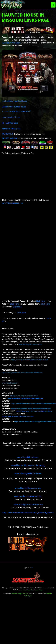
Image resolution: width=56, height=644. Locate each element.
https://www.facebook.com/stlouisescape (18, 416)
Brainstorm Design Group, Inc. (20, 594)
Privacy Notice (39, 590)
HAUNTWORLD (7, 134)
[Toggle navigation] (53, 5)
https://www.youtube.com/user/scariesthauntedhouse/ (22, 373)
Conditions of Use (28, 590)
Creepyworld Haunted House (14, 107)
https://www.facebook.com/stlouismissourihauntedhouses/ (34, 404)
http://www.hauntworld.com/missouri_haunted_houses (28, 513)
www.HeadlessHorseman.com (28, 496)
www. (18, 488)
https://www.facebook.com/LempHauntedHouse (34, 411)
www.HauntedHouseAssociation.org (28, 465)
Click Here (40, 301)
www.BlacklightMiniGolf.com (28, 473)
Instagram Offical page (11, 129)
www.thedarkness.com (10, 383)
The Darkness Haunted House (15, 101)
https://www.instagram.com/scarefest (24, 396)
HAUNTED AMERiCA (9, 138)
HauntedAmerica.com (31, 488)
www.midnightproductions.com (28, 504)
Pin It (31, 568)
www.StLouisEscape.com (13, 203)
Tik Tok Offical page (10, 123)
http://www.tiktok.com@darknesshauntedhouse (25, 398)
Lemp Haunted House (11, 117)
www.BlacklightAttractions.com (30, 344)
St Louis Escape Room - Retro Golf (16, 111)
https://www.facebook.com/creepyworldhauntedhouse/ (35, 422)
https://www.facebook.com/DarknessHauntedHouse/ (31, 409)
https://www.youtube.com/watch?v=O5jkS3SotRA (30, 360)
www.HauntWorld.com (11, 43)
